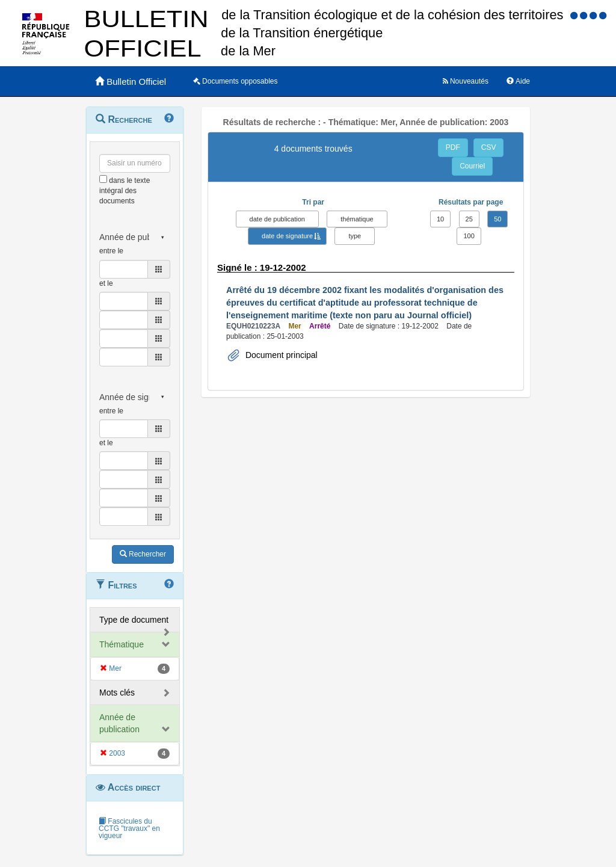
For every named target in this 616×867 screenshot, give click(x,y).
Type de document (134, 620)
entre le (111, 251)
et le (106, 283)
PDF (453, 147)
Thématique (122, 644)
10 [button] (440, 219)
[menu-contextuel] (103, 179)
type (355, 236)
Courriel (472, 166)
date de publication (277, 219)
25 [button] (469, 219)
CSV (489, 147)
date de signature (287, 236)
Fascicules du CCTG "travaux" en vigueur (129, 828)
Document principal (280, 355)
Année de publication (119, 723)
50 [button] (497, 219)
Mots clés (117, 693)
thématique (357, 219)
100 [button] (469, 236)
